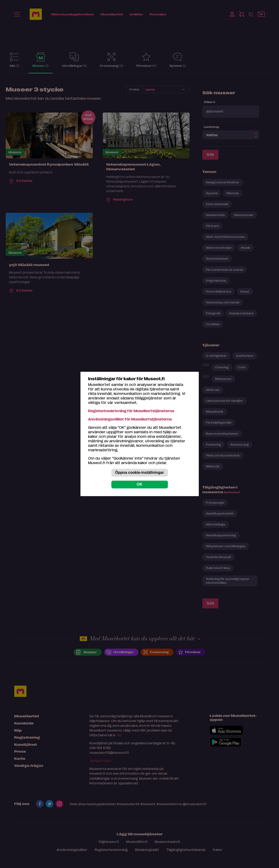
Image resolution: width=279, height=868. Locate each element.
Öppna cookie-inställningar (139, 473)
